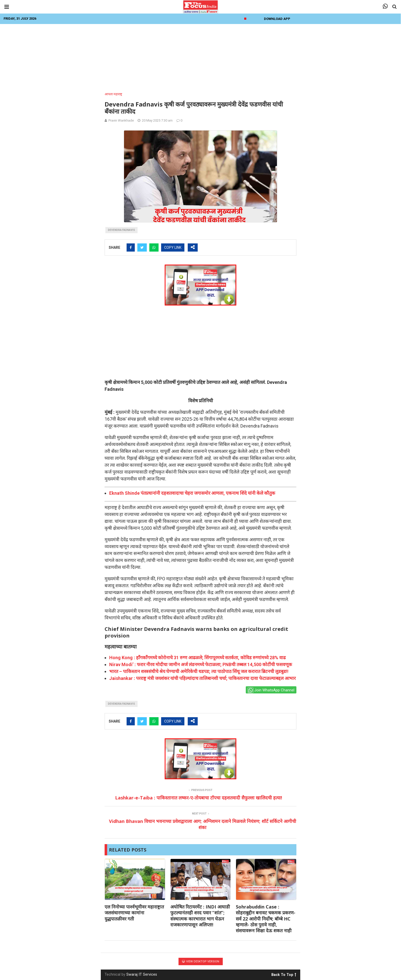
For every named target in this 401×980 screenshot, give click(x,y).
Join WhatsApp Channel (271, 690)
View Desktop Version (201, 961)
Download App (277, 19)
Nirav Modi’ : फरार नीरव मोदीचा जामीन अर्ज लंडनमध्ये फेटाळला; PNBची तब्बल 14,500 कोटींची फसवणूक (201, 664)
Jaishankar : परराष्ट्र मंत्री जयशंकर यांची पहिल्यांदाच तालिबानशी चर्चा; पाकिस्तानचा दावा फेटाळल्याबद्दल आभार (202, 678)
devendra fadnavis (121, 230)
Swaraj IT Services (142, 975)
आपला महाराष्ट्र (113, 94)
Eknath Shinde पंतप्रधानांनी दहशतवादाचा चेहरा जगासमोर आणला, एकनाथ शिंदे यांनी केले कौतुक (192, 493)
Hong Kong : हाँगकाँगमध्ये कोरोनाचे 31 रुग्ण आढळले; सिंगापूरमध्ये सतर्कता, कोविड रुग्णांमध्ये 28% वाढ (197, 658)
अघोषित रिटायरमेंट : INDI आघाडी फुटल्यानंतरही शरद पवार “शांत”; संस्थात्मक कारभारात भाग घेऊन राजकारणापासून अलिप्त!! (200, 916)
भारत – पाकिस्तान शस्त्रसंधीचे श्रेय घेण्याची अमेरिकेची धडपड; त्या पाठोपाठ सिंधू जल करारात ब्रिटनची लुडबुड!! (199, 671)
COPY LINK (173, 247)
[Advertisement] (201, 56)
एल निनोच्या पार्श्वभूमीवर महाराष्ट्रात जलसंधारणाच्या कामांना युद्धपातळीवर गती (134, 913)
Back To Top (284, 974)
